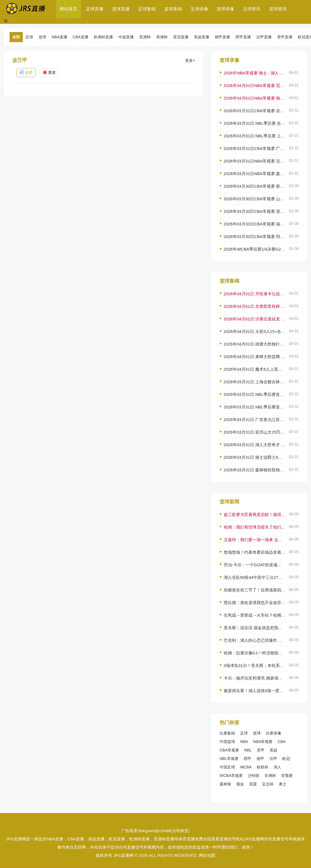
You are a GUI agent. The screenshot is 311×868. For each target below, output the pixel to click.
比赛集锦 (227, 733)
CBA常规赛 (229, 750)
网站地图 (207, 855)
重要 (49, 72)
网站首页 (68, 9)
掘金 (240, 784)
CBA (282, 742)
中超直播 (126, 37)
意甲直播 (285, 37)
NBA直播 (59, 37)
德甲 (260, 759)
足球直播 (95, 9)
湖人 (277, 767)
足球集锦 (147, 9)
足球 (29, 37)
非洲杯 (270, 776)
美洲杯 (162, 37)
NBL (248, 750)
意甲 (261, 750)
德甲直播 (222, 37)
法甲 (273, 759)
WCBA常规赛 (231, 776)
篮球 (42, 37)
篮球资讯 (278, 9)
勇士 (283, 784)
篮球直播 (121, 9)
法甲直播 (264, 37)
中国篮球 (227, 742)
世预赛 (287, 776)
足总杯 (268, 784)
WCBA (246, 767)
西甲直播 (243, 37)
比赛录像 (274, 733)
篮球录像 (225, 9)
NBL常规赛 (229, 759)
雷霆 (253, 784)
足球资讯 (252, 9)
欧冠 (286, 759)
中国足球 (227, 767)
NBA (244, 742)
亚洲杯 (145, 37)
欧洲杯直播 (103, 37)
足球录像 (199, 9)
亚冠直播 (181, 37)
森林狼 (225, 784)
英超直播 (202, 37)
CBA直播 (81, 37)
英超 (274, 750)
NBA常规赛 (263, 742)
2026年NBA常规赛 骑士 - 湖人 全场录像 (260, 73)
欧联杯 (263, 767)
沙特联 (254, 776)
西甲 (248, 759)
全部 (16, 37)
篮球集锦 (173, 9)
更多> (190, 60)
